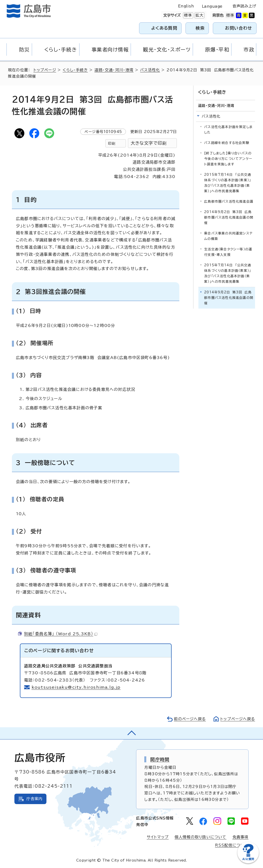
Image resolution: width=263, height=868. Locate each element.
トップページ (45, 70)
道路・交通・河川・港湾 (114, 70)
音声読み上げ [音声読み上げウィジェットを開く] (244, 6)
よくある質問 (164, 28)
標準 (188, 15)
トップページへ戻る (238, 719)
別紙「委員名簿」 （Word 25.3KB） (61, 634)
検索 (200, 28)
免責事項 (241, 837)
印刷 (112, 143)
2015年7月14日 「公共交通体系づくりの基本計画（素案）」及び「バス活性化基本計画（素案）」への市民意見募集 (228, 183)
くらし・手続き (75, 70)
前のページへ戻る (190, 719)
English (186, 6)
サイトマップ (158, 837)
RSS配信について (232, 845)
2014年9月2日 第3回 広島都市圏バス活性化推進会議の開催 (229, 217)
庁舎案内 (34, 799)
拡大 (199, 15)
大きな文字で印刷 (149, 143)
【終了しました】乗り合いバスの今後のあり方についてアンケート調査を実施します (228, 159)
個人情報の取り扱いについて (201, 837)
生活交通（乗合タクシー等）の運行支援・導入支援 (228, 252)
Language (212, 6)
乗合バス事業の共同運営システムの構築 (228, 236)
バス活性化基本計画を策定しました (228, 130)
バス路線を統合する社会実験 (227, 143)
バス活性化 (150, 70)
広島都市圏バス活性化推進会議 (229, 202)
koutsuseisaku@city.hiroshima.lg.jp (76, 687)
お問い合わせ (239, 28)
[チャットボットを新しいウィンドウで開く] (248, 862)
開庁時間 (160, 759)
